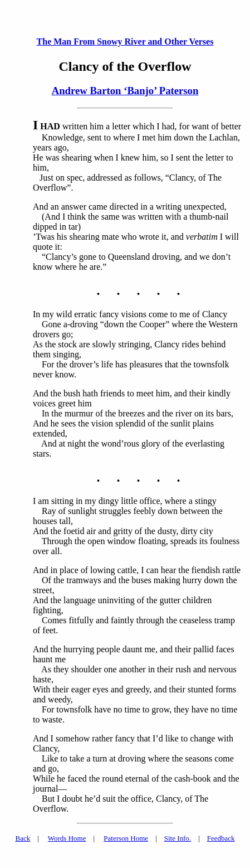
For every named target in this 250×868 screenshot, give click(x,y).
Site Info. (178, 838)
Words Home (67, 838)
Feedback (221, 838)
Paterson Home (126, 838)
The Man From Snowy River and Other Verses (125, 42)
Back (23, 838)
